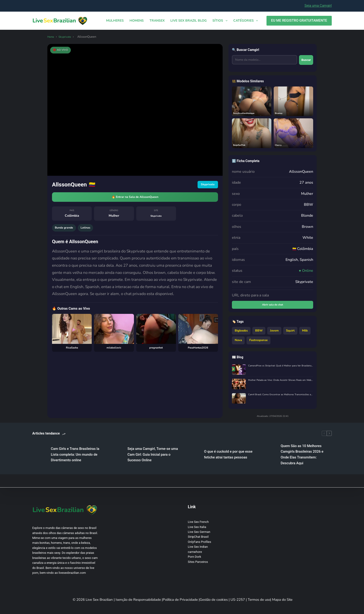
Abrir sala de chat (273, 306)
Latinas (90, 231)
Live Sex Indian (198, 547)
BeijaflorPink (241, 145)
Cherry (279, 145)
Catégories (247, 21)
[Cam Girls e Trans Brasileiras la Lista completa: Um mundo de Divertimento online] (39, 452)
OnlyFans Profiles (199, 542)
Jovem (274, 333)
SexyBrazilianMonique (247, 113)
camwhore (195, 552)
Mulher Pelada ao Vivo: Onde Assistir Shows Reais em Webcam (281, 383)
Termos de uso (259, 600)
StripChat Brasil (198, 537)
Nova (238, 342)
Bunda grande (66, 231)
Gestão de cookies (214, 600)
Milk (305, 333)
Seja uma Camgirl (318, 6)
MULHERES (115, 21)
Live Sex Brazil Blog (188, 21)
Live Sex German (199, 532)
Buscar (303, 60)
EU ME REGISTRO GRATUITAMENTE (299, 20)
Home (51, 37)
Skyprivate (67, 37)
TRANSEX (157, 21)
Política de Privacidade (181, 600)
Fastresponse (258, 342)
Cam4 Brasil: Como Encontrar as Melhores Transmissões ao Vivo (281, 397)
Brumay (280, 113)
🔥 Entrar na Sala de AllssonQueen (135, 199)
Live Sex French (198, 522)
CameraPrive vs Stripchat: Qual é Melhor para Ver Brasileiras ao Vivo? (281, 368)
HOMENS (137, 21)
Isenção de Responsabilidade (139, 600)
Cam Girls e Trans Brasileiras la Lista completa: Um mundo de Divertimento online (114, 452)
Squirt (290, 333)
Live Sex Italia (197, 527)
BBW (259, 333)
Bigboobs (241, 333)
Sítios (221, 21)
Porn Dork (194, 557)
